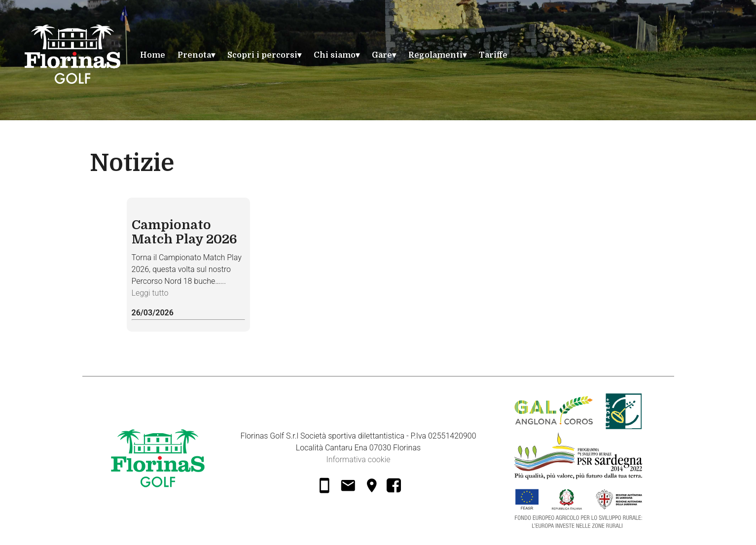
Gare (382, 55)
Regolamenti (435, 55)
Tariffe (493, 55)
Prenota (194, 55)
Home (153, 55)
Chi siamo (335, 55)
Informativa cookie (358, 460)
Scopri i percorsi (262, 55)
